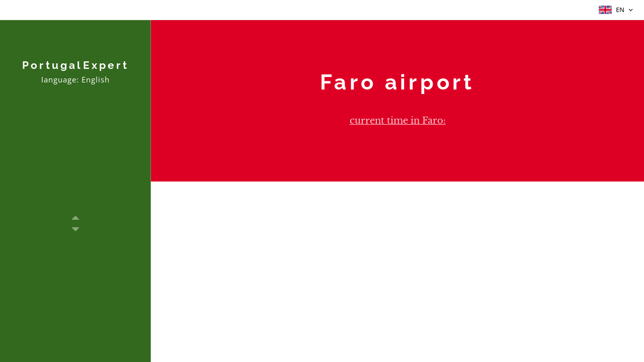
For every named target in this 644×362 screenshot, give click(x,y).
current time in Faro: (398, 121)
